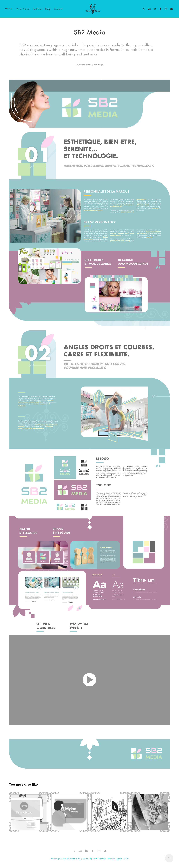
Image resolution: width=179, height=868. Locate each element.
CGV (126, 859)
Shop (48, 9)
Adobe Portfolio (99, 859)
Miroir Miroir (23, 9)
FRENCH (9, 9)
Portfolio (37, 9)
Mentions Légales (115, 859)
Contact (58, 9)
